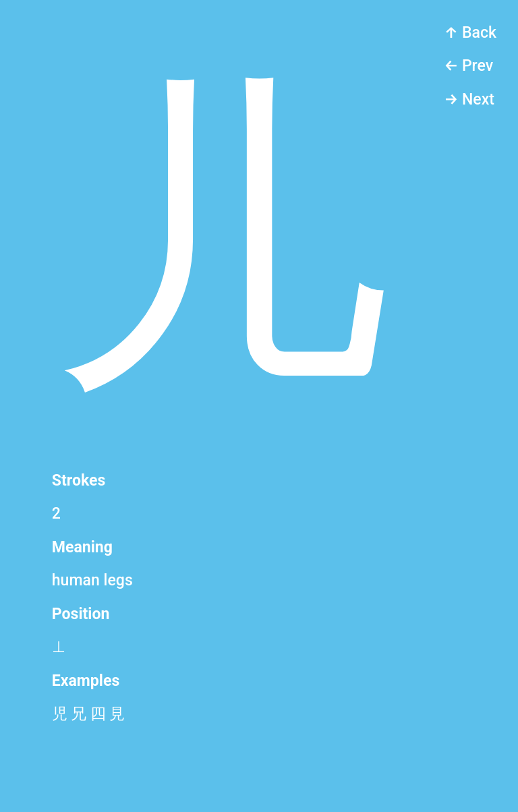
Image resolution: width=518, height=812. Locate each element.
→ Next (469, 99)
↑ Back (470, 33)
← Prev (468, 66)
